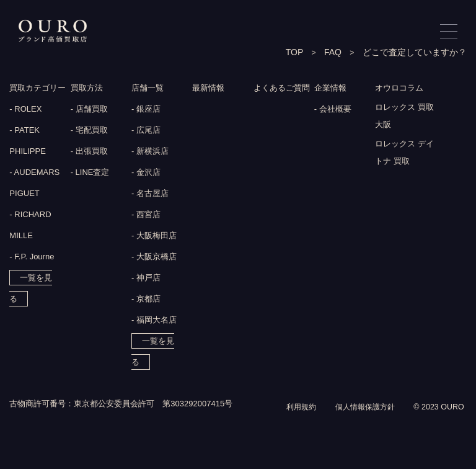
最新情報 (209, 89)
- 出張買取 (89, 152)
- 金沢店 (146, 173)
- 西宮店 (146, 216)
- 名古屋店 (150, 194)
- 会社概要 (333, 110)
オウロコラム (401, 89)
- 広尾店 (146, 131)
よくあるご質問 (284, 89)
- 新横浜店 (150, 152)
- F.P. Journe (32, 258)
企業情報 (332, 89)
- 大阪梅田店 (154, 237)
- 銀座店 (146, 110)
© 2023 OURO (438, 421)
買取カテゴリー (40, 89)
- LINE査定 (90, 173)
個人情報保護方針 (360, 421)
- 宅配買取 (89, 131)
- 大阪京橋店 (154, 258)
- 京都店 (146, 300)
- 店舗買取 (89, 110)
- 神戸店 (146, 279)
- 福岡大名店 (154, 321)
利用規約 (293, 421)
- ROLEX (25, 110)
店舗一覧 (149, 89)
